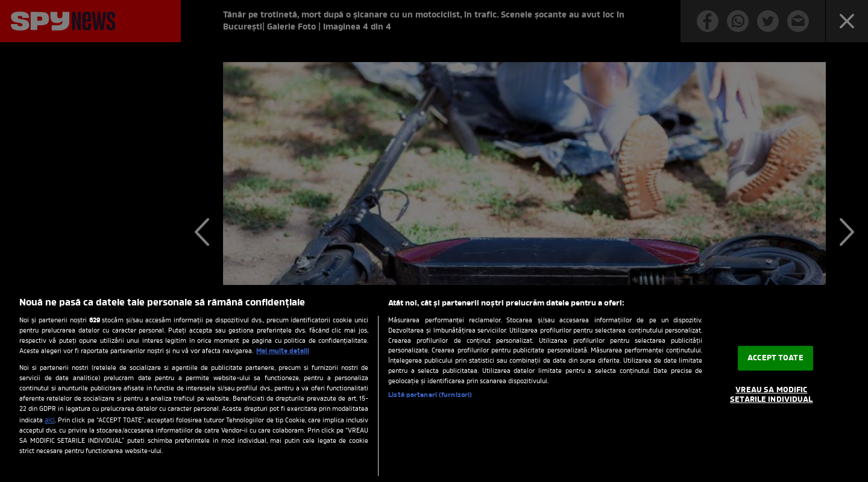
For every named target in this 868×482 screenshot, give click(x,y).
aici (50, 421)
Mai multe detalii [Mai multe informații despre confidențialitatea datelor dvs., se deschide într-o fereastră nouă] (283, 351)
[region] (434, 383)
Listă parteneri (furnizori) (430, 396)
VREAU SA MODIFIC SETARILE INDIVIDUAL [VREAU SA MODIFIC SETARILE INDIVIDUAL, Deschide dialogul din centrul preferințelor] (771, 395)
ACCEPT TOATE (775, 358)
